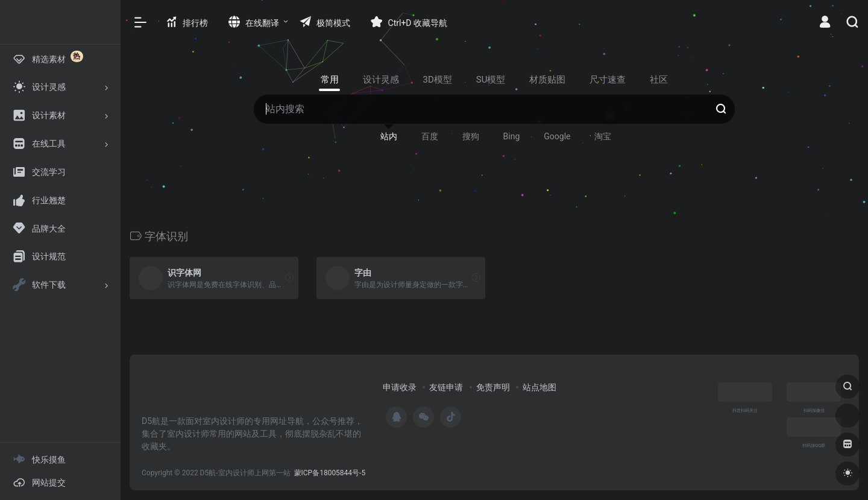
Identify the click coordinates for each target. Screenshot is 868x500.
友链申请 (446, 387)
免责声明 (493, 387)
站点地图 (539, 387)
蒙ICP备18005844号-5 (330, 473)
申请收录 (400, 387)
